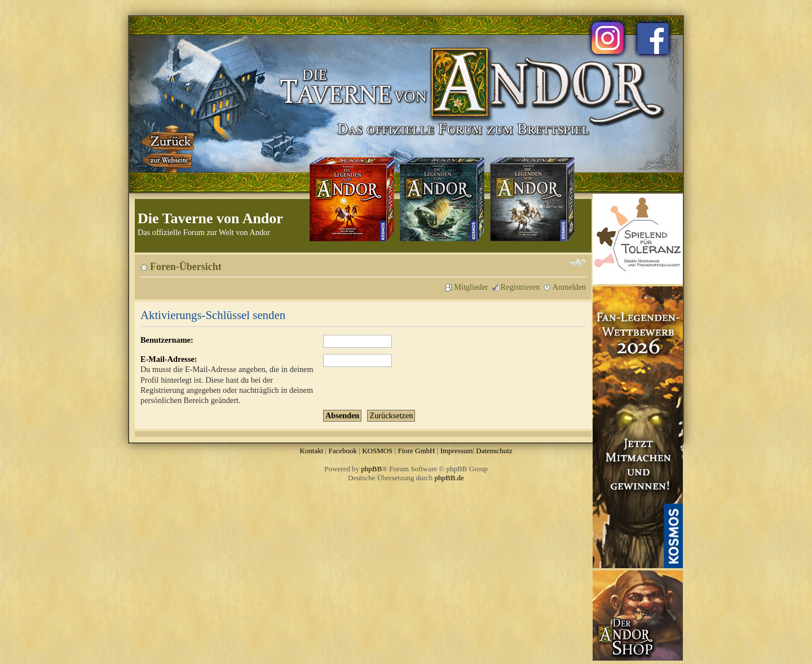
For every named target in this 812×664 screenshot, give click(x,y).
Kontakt (311, 451)
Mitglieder (471, 287)
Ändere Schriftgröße (578, 263)
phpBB (371, 469)
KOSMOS (377, 451)
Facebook (343, 451)
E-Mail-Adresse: (169, 359)
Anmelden (569, 287)
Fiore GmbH (416, 451)
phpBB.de (449, 478)
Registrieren (520, 287)
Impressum (457, 451)
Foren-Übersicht (186, 267)
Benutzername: (167, 340)
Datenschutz (494, 451)
